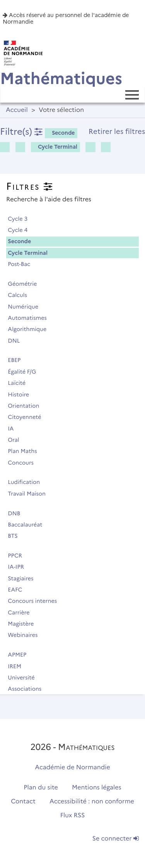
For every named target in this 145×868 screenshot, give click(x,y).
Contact (23, 802)
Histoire (22, 395)
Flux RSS (73, 816)
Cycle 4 (21, 230)
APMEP (20, 655)
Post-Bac (22, 264)
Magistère (24, 624)
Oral (17, 440)
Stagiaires (24, 578)
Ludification (27, 482)
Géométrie (26, 284)
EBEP (18, 360)
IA (14, 429)
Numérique (26, 307)
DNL (17, 341)
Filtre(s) (21, 131)
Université (25, 678)
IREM (18, 666)
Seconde (61, 133)
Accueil (17, 110)
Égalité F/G (25, 372)
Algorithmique (31, 329)
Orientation (27, 406)
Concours (24, 463)
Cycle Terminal (55, 147)
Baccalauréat (28, 525)
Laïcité (20, 383)
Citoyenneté (28, 417)
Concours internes (36, 601)
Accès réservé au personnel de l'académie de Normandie (66, 18)
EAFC (18, 590)
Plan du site (41, 788)
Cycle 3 (21, 219)
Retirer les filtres (117, 131)
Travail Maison (30, 494)
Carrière (22, 612)
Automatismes (31, 318)
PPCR (18, 556)
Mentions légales (97, 788)
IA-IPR (19, 567)
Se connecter (116, 839)
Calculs (21, 295)
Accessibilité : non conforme (92, 802)
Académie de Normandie (72, 768)
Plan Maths (26, 451)
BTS (16, 536)
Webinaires (26, 635)
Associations (28, 689)
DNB (17, 513)
